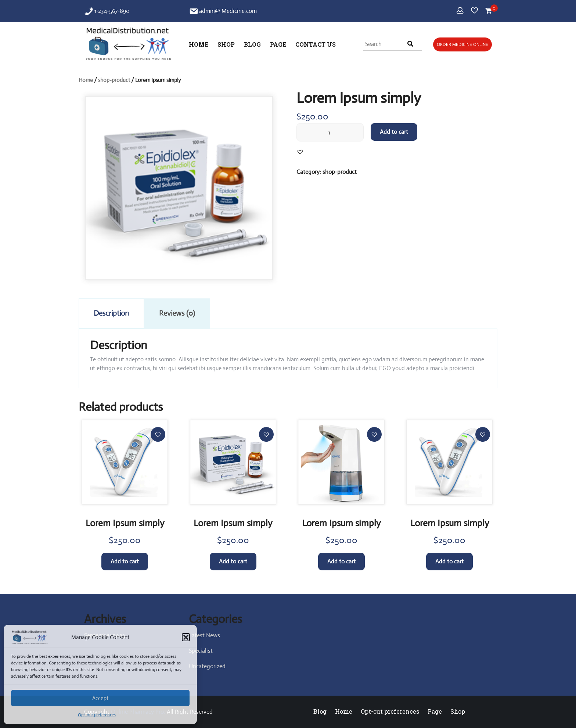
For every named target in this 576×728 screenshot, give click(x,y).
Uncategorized (207, 666)
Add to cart (394, 132)
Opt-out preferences (97, 715)
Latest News (204, 635)
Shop (226, 44)
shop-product (114, 80)
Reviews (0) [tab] (177, 313)
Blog (252, 44)
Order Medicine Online (462, 44)
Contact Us (316, 44)
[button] (186, 637)
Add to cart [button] (125, 561)
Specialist (201, 651)
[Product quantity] (330, 132)
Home (199, 44)
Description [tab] (111, 313)
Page (278, 44)
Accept (100, 698)
